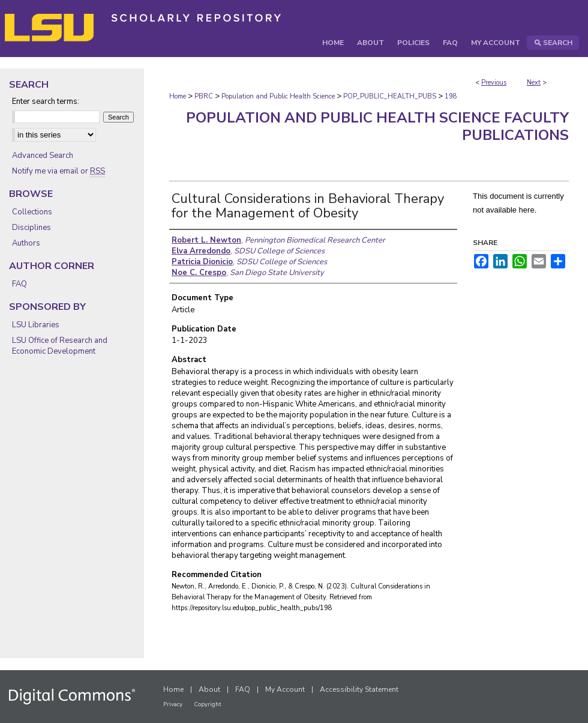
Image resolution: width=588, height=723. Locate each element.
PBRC (204, 96)
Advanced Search (43, 156)
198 (451, 96)
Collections (32, 212)
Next (534, 83)
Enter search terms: (46, 101)
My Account (285, 689)
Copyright (208, 704)
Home (178, 96)
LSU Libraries (36, 325)
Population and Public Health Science (278, 96)
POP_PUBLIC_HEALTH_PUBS (390, 96)
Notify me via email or (58, 171)
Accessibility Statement (359, 689)
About (209, 689)
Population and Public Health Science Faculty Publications (377, 126)
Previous (494, 83)
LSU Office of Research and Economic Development (60, 346)
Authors (26, 243)
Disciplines (31, 228)
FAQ (19, 284)
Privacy (173, 704)
